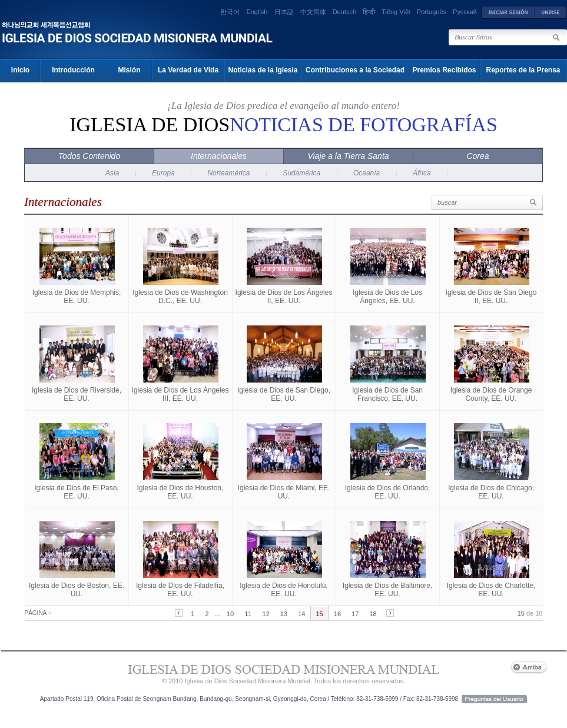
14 (301, 614)
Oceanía (367, 173)
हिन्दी (369, 12)
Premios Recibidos (444, 70)
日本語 (284, 12)
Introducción (73, 70)
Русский (465, 12)
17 (355, 614)
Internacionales (219, 156)
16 (337, 614)
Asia (112, 173)
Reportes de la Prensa (523, 70)
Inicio (20, 70)
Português (432, 12)
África (422, 173)
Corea (478, 156)
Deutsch (344, 12)
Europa (163, 173)
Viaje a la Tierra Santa (348, 156)
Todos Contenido (89, 156)
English (257, 12)
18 (373, 614)
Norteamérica (228, 173)
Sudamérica (301, 173)
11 (248, 614)
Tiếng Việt (396, 12)
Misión (130, 70)
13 (284, 614)
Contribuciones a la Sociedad (355, 70)
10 (230, 614)
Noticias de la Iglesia (263, 70)
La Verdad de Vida (188, 70)
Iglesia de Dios (283, 124)
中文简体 (313, 12)
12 (266, 614)
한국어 (230, 12)
